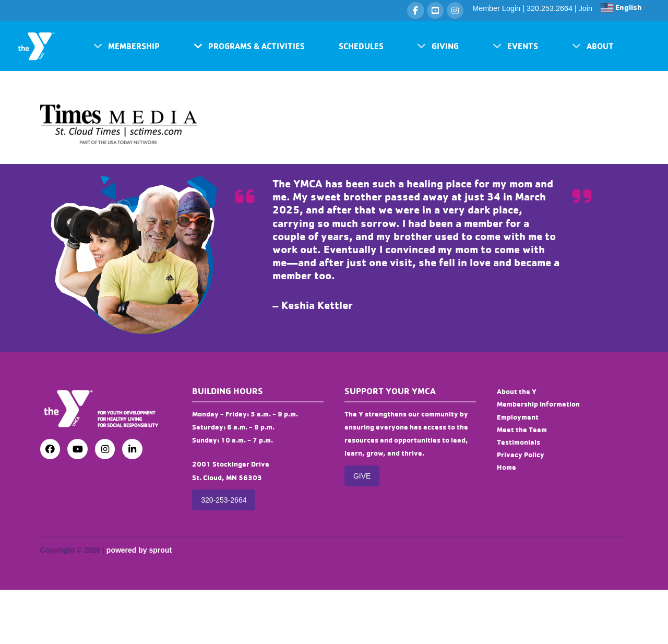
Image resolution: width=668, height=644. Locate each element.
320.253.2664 (550, 8)
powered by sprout (139, 550)
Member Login (496, 8)
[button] (127, 46)
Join (586, 8)
